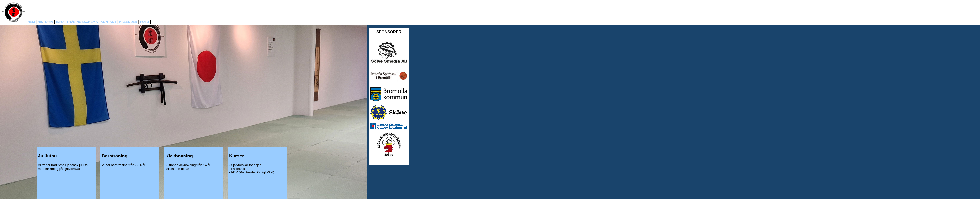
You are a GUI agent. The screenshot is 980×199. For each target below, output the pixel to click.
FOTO (145, 22)
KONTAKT (109, 22)
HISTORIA (45, 22)
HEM (31, 22)
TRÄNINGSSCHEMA (82, 22)
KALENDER (128, 22)
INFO (60, 22)
